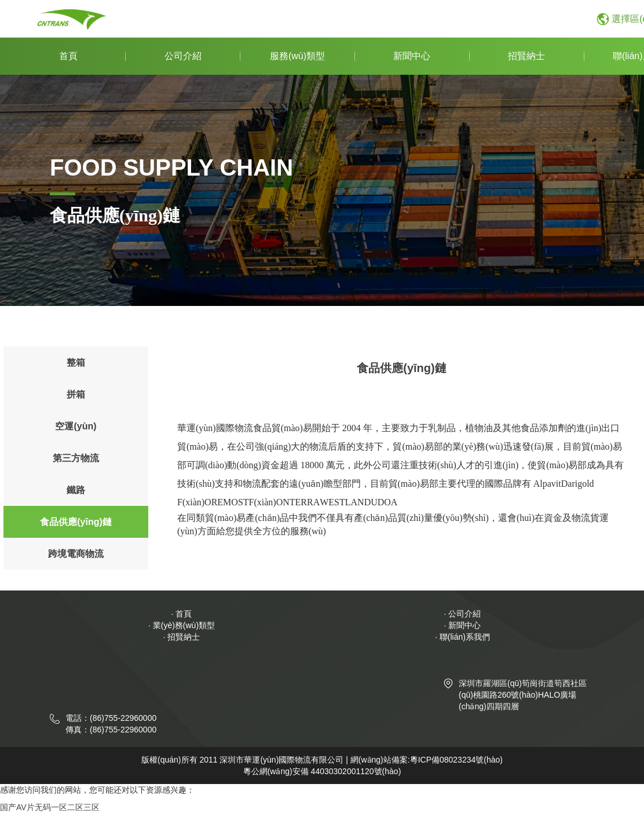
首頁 (68, 56)
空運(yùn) (76, 426)
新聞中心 (412, 56)
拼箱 (76, 394)
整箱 (76, 362)
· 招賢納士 (182, 637)
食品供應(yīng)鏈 (76, 522)
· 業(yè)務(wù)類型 (182, 625)
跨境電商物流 (76, 554)
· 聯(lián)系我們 (462, 637)
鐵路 (76, 490)
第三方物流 (76, 458)
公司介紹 (183, 56)
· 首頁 (182, 614)
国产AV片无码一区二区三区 (50, 807)
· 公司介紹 (463, 614)
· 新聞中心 (463, 625)
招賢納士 (526, 56)
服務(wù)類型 (297, 56)
